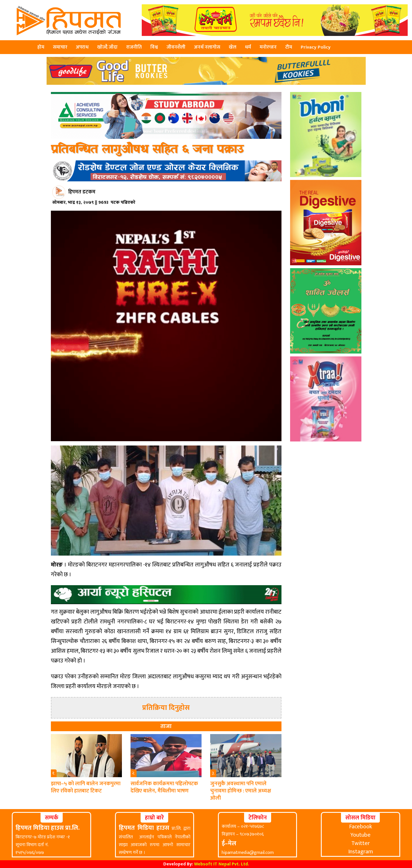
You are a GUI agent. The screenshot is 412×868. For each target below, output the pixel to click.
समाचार (60, 47)
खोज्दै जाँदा (107, 47)
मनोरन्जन (268, 47)
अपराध (82, 47)
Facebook (361, 827)
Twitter (361, 843)
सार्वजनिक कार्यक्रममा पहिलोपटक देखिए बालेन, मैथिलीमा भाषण (164, 787)
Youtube (361, 835)
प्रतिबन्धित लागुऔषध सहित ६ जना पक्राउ (147, 150)
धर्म (248, 47)
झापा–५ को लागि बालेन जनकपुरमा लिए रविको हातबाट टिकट (86, 787)
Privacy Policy (316, 47)
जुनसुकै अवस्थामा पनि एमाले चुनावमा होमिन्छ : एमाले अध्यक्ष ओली (241, 791)
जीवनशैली (176, 47)
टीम (289, 47)
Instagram (361, 852)
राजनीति (134, 47)
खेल (233, 47)
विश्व (154, 47)
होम (41, 47)
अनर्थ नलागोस (207, 47)
